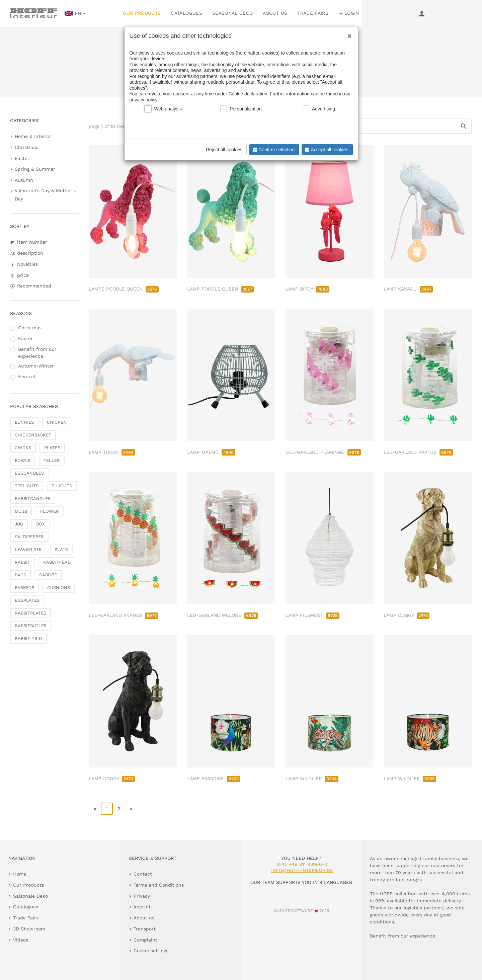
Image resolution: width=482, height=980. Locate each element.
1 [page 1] (107, 809)
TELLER (52, 460)
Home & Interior (33, 136)
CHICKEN (57, 422)
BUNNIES (24, 422)
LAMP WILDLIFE (312, 779)
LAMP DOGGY (407, 615)
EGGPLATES (27, 600)
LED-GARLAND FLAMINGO (323, 452)
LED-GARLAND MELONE (223, 615)
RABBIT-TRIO (28, 638)
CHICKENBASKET (33, 435)
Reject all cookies (221, 150)
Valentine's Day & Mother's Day (45, 195)
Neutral (27, 377)
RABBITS (48, 575)
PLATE (61, 549)
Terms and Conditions (159, 885)
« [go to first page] (95, 809)
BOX (41, 524)
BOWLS (23, 460)
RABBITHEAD (57, 562)
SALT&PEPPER (29, 537)
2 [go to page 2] (119, 809)
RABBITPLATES (30, 613)
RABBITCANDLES (33, 499)
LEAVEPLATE (28, 549)
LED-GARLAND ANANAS (124, 615)
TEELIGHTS (27, 486)
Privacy (142, 896)
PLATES (52, 448)
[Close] (348, 34)
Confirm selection (273, 150)
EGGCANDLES (29, 473)
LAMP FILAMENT (312, 615)
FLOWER (50, 511)
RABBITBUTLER (31, 626)
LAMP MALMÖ (211, 452)
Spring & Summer (35, 169)
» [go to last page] (131, 809)
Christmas (26, 147)
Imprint (142, 907)
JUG (19, 524)
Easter (22, 158)
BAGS (20, 575)
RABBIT (22, 562)
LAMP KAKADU (408, 289)
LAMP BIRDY (307, 289)
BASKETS (24, 588)
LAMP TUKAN (112, 452)
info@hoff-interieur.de (302, 870)
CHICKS (23, 448)
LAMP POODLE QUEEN (220, 289)
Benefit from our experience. (37, 353)
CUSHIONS (59, 588)
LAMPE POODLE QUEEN (124, 289)
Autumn (24, 180)
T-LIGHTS (62, 486)
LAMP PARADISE (214, 779)
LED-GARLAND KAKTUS (418, 452)
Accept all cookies (326, 150)
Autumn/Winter (36, 366)
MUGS (21, 511)
